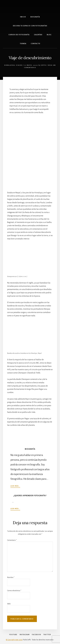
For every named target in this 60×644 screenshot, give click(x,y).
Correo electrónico (14, 591)
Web (9, 604)
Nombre (11, 577)
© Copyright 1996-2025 (14, 640)
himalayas (10, 65)
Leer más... (15, 486)
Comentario (12, 540)
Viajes (19, 65)
